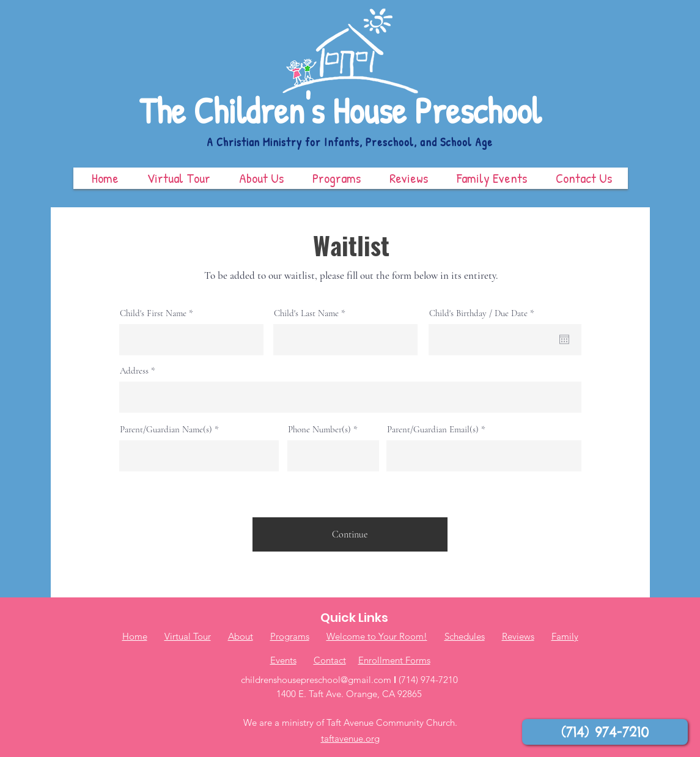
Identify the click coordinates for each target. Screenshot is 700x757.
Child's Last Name (306, 313)
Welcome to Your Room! (377, 636)
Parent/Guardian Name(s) (166, 430)
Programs (290, 636)
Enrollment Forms (394, 660)
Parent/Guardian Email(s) (433, 430)
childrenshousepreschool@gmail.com (316, 680)
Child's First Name (153, 313)
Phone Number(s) (319, 430)
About (241, 636)
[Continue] (350, 534)
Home (135, 636)
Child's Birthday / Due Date (484, 313)
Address (134, 371)
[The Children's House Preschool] (350, 111)
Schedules (465, 636)
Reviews (518, 636)
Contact (330, 660)
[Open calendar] (564, 339)
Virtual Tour (188, 636)
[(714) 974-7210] (605, 732)
